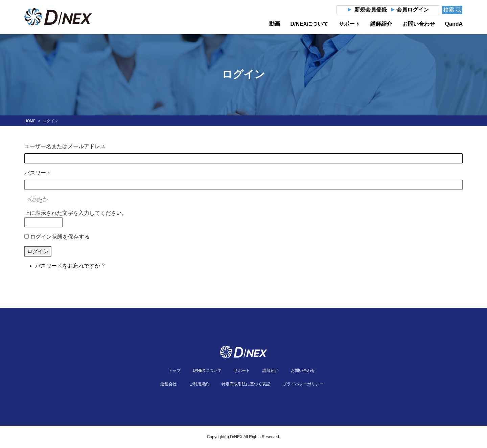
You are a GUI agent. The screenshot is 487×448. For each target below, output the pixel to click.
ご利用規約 (199, 384)
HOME (30, 121)
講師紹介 (381, 24)
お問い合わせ (419, 24)
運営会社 (168, 384)
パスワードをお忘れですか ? (70, 266)
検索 (452, 10)
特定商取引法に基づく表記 (246, 384)
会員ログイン (413, 10)
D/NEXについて (309, 24)
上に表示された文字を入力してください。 (76, 213)
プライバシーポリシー (303, 384)
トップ (175, 371)
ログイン (38, 251)
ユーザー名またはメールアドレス (65, 146)
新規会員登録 (371, 10)
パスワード (38, 173)
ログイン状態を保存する (60, 237)
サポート (349, 24)
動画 (275, 24)
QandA (454, 24)
